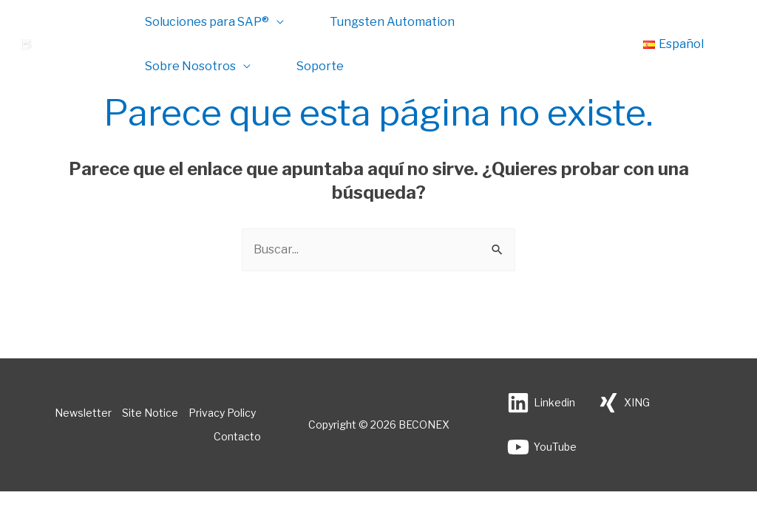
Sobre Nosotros (190, 66)
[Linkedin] (541, 403)
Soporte (320, 66)
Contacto (237, 436)
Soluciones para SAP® (207, 22)
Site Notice (150, 413)
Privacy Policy (222, 413)
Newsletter (83, 413)
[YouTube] (542, 447)
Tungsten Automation (392, 22)
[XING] (624, 403)
